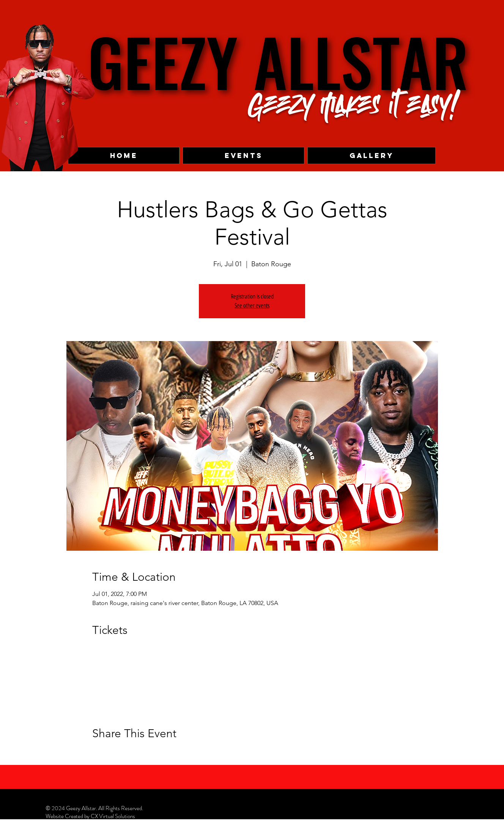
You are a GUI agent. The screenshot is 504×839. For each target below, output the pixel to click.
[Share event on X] (114, 754)
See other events (252, 306)
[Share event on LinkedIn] (133, 754)
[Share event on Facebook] (96, 754)
